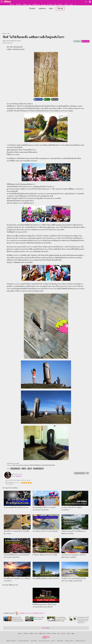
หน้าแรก (12, 4)
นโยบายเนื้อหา (34, 641)
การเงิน (66, 4)
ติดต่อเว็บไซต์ (60, 641)
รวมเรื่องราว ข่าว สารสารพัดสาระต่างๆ (29, 613)
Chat (29, 5)
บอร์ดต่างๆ (42, 9)
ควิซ (55, 4)
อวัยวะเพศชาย (15, 469)
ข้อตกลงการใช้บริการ (11, 641)
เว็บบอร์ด (18, 4)
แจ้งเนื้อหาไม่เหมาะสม (80, 641)
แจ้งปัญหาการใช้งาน (69, 641)
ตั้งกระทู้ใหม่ (46, 628)
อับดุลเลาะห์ (10, 43)
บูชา (29, 469)
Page (71, 5)
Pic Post (43, 5)
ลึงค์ (23, 469)
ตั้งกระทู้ (60, 9)
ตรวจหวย (50, 4)
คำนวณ (60, 4)
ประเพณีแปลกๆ (38, 469)
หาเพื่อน (25, 4)
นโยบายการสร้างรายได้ (44, 641)
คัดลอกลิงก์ (85, 41)
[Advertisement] (46, 22)
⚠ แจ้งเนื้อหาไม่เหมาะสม (80, 473)
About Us (53, 641)
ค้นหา (51, 9)
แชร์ (77, 41)
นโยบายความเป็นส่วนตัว (23, 641)
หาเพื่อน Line (36, 4)
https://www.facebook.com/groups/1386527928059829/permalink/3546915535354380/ (34, 465)
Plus (9, 34)
